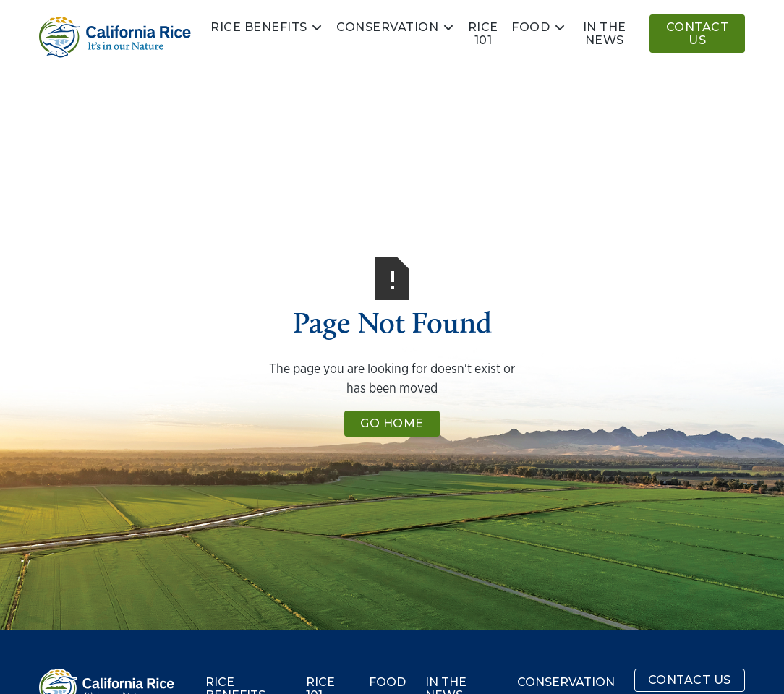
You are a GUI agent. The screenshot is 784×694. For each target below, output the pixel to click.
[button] (267, 27)
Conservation (387, 27)
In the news (605, 34)
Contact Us (698, 34)
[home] (115, 37)
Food (531, 27)
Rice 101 (483, 34)
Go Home (392, 423)
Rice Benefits (259, 27)
